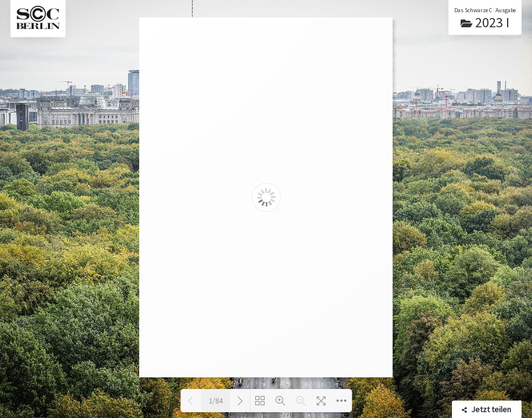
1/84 (216, 401)
